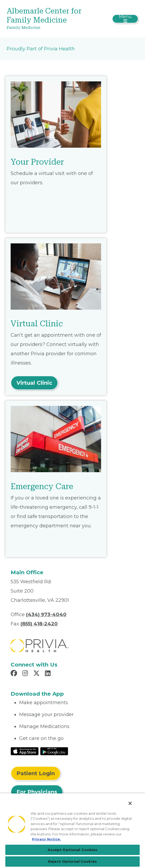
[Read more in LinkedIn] (49, 674)
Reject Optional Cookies (72, 861)
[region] (72, 830)
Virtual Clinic (34, 383)
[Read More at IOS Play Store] (25, 751)
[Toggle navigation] (125, 19)
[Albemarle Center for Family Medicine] (51, 19)
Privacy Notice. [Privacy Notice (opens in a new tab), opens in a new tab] (46, 839)
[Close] (130, 803)
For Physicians (37, 792)
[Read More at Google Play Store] (54, 751)
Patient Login (36, 773)
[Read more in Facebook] (15, 674)
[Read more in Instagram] (26, 674)
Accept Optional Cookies (73, 850)
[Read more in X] (37, 674)
